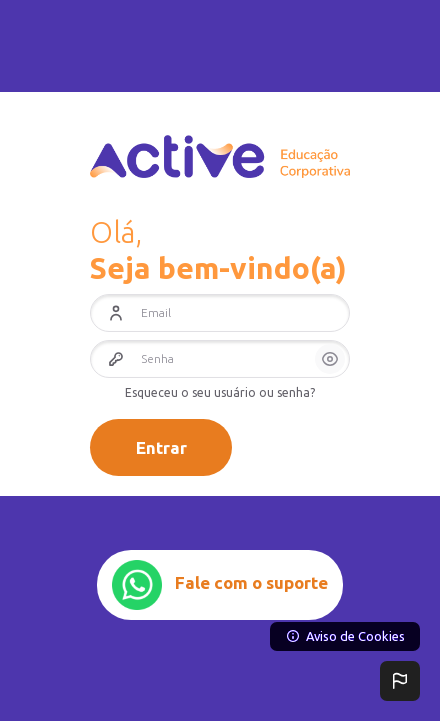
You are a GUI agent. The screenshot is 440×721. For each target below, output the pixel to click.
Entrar (161, 447)
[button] (400, 681)
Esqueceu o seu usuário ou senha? (220, 392)
